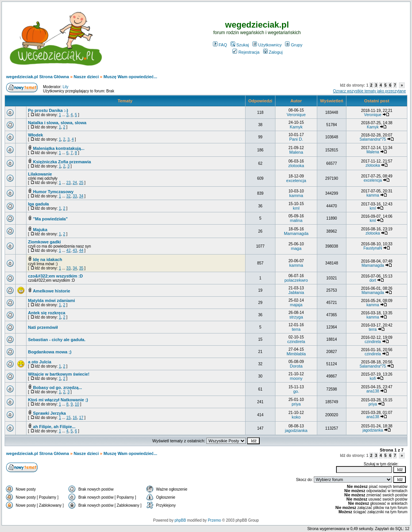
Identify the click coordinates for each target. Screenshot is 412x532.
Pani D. (296, 139)
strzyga (296, 317)
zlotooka (296, 166)
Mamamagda (296, 233)
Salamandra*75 (373, 139)
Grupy (294, 45)
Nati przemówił (43, 327)
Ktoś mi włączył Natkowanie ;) (58, 400)
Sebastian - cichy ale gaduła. (57, 340)
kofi (373, 378)
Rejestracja (246, 52)
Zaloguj (273, 52)
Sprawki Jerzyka (49, 413)
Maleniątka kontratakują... (59, 148)
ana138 (373, 391)
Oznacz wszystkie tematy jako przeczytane (369, 91)
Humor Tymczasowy (53, 192)
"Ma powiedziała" (50, 219)
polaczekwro (296, 280)
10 (77, 404)
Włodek (35, 135)
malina (296, 220)
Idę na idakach (48, 259)
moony (296, 378)
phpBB (180, 520)
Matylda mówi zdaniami (51, 300)
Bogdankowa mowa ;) (50, 352)
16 (75, 418)
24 (75, 183)
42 (68, 250)
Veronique (296, 115)
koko (296, 417)
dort (373, 280)
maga (296, 248)
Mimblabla (296, 354)
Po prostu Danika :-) (48, 110)
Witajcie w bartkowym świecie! (59, 374)
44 (81, 250)
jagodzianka (296, 430)
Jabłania (296, 292)
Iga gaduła (38, 204)
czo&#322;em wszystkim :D (55, 276)
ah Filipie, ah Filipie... (54, 427)
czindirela (296, 342)
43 (75, 250)
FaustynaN (372, 248)
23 (68, 183)
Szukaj (240, 45)
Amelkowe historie (52, 291)
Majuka (40, 230)
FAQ (220, 45)
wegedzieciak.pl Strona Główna (38, 77)
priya (296, 404)
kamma (296, 195)
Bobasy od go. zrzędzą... (58, 388)
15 (68, 418)
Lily (65, 87)
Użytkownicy (267, 45)
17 (81, 418)
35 (81, 268)
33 (75, 196)
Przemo (214, 520)
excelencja (296, 181)
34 (81, 196)
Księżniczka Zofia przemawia (62, 162)
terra (296, 329)
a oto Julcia (40, 362)
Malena (296, 152)
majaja (296, 305)
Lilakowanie (40, 174)
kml (296, 208)
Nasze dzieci (86, 77)
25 (81, 183)
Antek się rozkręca (47, 313)
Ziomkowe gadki (44, 242)
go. (296, 391)
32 (68, 196)
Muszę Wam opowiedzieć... (130, 77)
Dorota (296, 366)
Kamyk (296, 127)
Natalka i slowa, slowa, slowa (57, 123)
